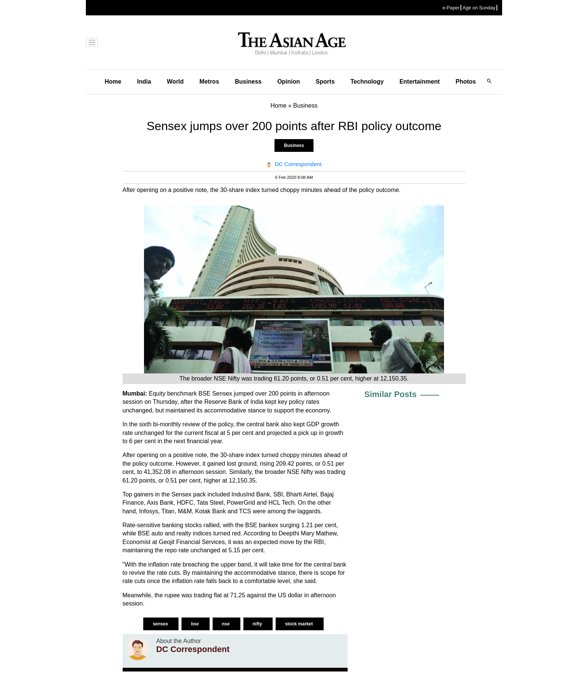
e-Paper (451, 8)
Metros (209, 82)
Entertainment (420, 82)
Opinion (288, 82)
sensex (161, 624)
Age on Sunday (479, 8)
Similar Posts (391, 394)
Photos (466, 82)
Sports (325, 82)
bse (195, 624)
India (144, 82)
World (175, 82)
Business (248, 82)
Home (113, 82)
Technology (367, 82)
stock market (299, 624)
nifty (258, 624)
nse (226, 624)
